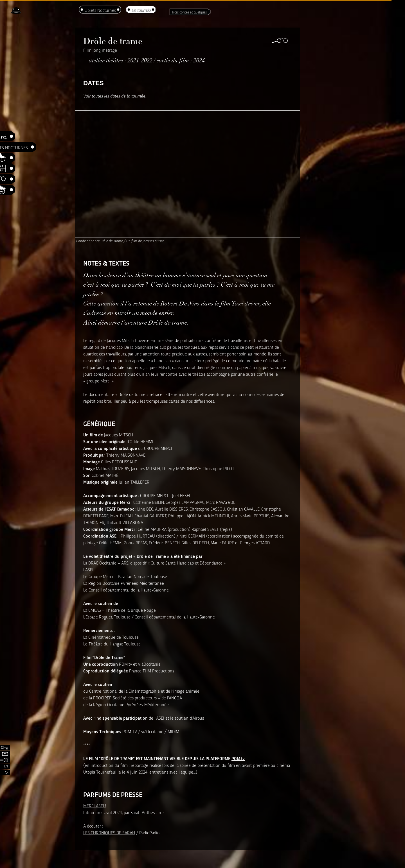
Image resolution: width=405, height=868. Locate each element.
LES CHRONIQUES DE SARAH (109, 832)
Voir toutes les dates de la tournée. (115, 96)
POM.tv (238, 758)
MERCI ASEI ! (95, 805)
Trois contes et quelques (189, 12)
